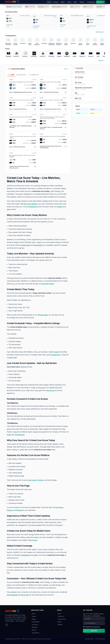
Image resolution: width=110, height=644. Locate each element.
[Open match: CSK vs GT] (23, 161)
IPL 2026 (43, 7)
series (10, 358)
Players (92, 113)
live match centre (48, 284)
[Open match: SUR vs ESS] (23, 104)
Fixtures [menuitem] (56, 2)
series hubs (25, 245)
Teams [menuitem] (69, 2)
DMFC (30, 7)
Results (20, 510)
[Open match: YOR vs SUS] (53, 86)
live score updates (31, 204)
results (60, 207)
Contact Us (61, 616)
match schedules (17, 617)
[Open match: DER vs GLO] (23, 122)
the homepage (12, 595)
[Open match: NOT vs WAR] (23, 86)
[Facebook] (7, 625)
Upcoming (21, 75)
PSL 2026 (63, 136)
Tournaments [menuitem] (91, 2)
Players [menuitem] (82, 2)
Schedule (35, 627)
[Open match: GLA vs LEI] (53, 104)
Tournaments (35, 633)
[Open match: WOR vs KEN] (23, 141)
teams (57, 352)
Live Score (59, 507)
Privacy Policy (62, 619)
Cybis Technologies (31, 639)
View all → (66, 69)
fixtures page (43, 315)
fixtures (41, 480)
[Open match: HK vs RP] (53, 141)
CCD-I (75, 7)
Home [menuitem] (49, 2)
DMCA (60, 622)
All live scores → (100, 32)
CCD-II (88, 7)
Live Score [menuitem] (101, 2)
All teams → (102, 61)
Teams (34, 616)
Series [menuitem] (63, 2)
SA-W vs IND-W (59, 7)
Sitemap (60, 625)
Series (78, 109)
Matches (14, 7)
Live (11, 75)
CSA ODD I (102, 7)
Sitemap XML (89, 639)
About (59, 614)
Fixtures (10, 510)
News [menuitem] (75, 2)
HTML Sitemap (100, 639)
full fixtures (33, 207)
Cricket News (36, 622)
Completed (34, 75)
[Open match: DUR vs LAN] (53, 122)
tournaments (38, 245)
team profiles (9, 619)
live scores (51, 390)
